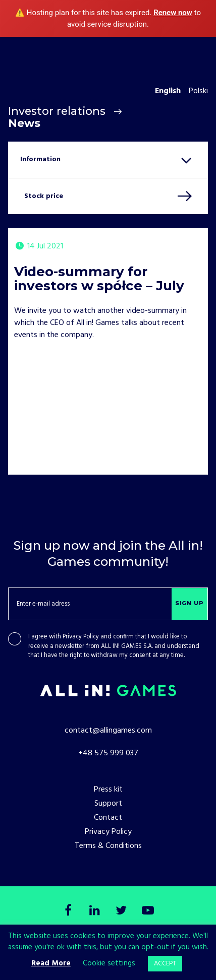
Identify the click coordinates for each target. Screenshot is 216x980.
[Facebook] (68, 911)
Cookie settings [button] (109, 963)
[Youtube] (148, 911)
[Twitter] (122, 911)
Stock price (44, 196)
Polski (198, 91)
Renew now (173, 13)
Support (108, 804)
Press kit (108, 790)
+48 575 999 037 (108, 753)
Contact (108, 818)
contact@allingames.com (108, 731)
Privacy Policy (81, 637)
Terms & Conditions (108, 846)
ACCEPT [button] (165, 964)
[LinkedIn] (95, 911)
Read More (51, 963)
